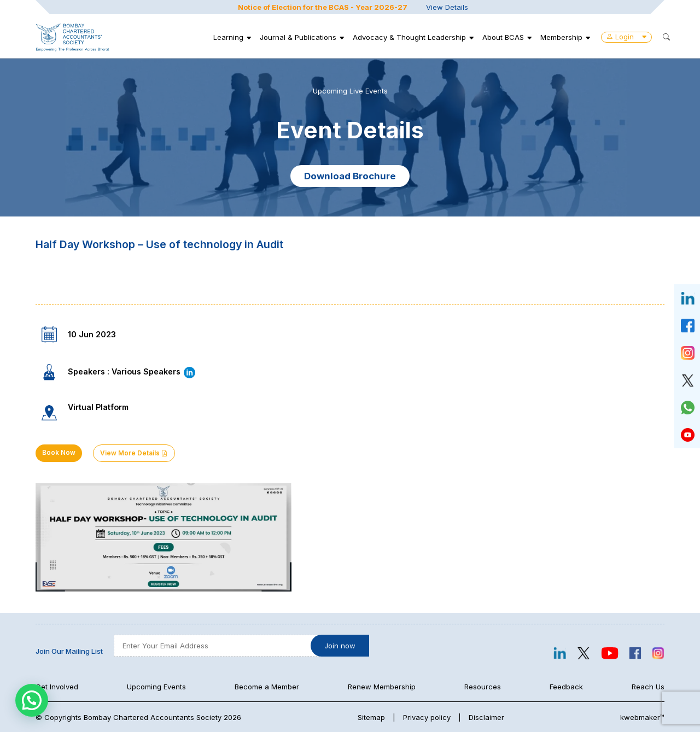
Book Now (59, 453)
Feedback (566, 687)
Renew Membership (382, 687)
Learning (228, 37)
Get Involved (57, 687)
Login (626, 37)
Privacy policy (427, 717)
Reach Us (648, 687)
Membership (561, 37)
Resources (483, 687)
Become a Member (267, 687)
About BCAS (503, 37)
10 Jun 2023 (92, 334)
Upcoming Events (156, 687)
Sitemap (371, 717)
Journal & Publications (298, 37)
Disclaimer (486, 717)
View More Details (134, 453)
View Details (447, 7)
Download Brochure (350, 176)
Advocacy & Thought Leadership (409, 37)
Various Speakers (154, 371)
